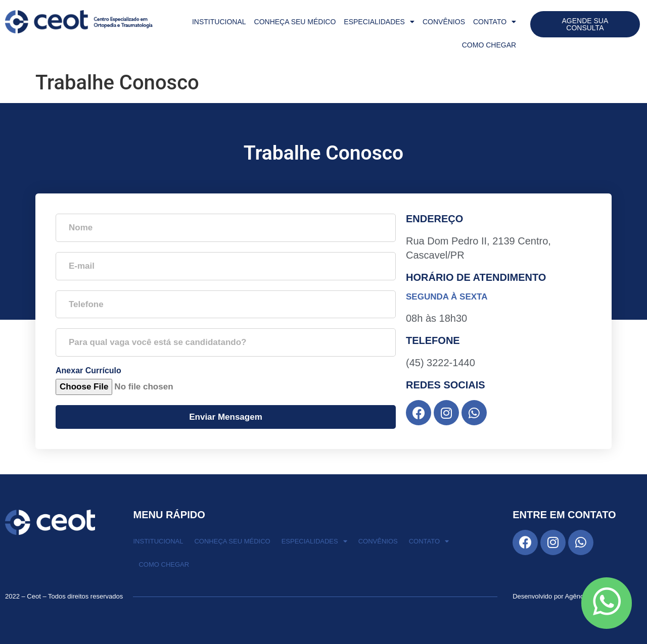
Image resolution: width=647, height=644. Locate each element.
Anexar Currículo (88, 371)
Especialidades (379, 22)
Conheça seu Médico (295, 22)
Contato (495, 22)
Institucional (219, 22)
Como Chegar (489, 45)
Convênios (444, 22)
